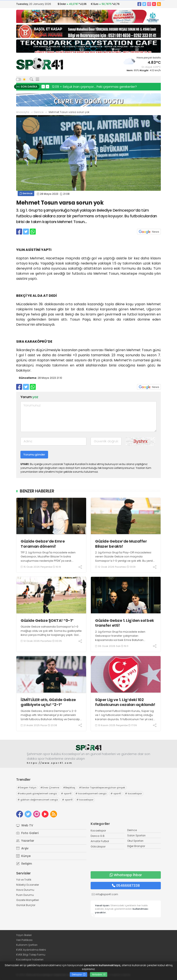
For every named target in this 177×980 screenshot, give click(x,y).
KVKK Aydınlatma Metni (31, 950)
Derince (39, 112)
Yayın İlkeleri (24, 935)
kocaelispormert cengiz (91, 793)
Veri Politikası (24, 940)
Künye (23, 856)
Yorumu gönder (34, 455)
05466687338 (126, 886)
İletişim (24, 864)
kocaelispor (133, 793)
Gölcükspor (98, 846)
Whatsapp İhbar (126, 875)
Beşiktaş (69, 788)
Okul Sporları (135, 841)
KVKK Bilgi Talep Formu (31, 955)
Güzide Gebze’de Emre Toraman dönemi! (43, 544)
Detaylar (79, 974)
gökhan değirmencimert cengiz (38, 800)
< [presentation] (43, 86)
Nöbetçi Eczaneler (28, 885)
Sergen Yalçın (27, 788)
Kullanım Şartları (27, 945)
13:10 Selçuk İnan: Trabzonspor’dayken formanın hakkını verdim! (100, 87)
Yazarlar (25, 841)
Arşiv (22, 848)
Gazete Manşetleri (28, 900)
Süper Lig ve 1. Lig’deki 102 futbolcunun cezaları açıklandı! (125, 702)
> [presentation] (47, 86)
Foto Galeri (27, 833)
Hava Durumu (25, 890)
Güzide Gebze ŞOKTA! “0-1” (47, 620)
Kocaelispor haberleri (30, 959)
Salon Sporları (136, 835)
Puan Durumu (25, 895)
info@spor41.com (107, 894)
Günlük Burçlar (26, 905)
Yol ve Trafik (24, 880)
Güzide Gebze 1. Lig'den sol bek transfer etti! (125, 623)
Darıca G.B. (98, 836)
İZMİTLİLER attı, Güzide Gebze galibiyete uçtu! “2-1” (48, 702)
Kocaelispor (98, 831)
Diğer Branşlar (136, 846)
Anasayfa (23, 112)
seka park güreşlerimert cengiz (37, 793)
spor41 (66, 793)
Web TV (25, 825)
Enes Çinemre (50, 788)
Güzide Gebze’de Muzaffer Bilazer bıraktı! (121, 544)
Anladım (99, 974)
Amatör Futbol (100, 841)
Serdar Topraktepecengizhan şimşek (102, 788)
